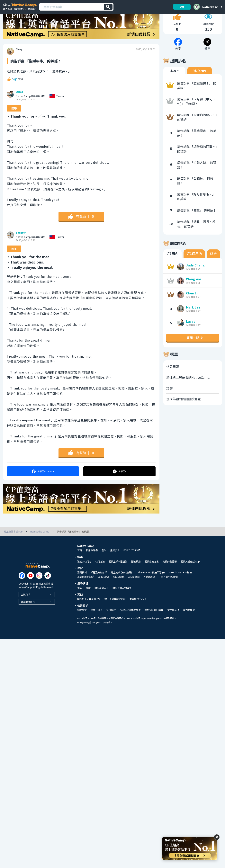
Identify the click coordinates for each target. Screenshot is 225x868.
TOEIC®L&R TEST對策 (180, 586)
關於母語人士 (102, 601)
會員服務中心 (138, 612)
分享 (43, 485)
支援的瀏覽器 (170, 575)
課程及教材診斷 (99, 586)
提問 (180, 7)
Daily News (103, 590)
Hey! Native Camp (168, 590)
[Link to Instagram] (39, 589)
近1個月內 (200, 84)
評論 (88, 601)
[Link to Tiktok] (48, 589)
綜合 (213, 267)
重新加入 (115, 564)
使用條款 (111, 623)
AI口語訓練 (119, 590)
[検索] (108, 7)
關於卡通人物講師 (122, 601)
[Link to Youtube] (31, 589)
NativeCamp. (211, 7)
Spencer (21, 246)
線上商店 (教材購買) (121, 586)
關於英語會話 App (190, 575)
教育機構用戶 (28, 615)
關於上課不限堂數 (118, 575)
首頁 (80, 564)
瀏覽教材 (82, 586)
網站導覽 (82, 623)
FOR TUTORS (132, 564)
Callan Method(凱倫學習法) (150, 586)
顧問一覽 (193, 351)
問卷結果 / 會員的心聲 (89, 612)
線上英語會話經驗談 (115, 612)
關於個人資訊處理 (154, 623)
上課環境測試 (85, 590)
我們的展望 (189, 623)
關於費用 (136, 575)
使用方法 (100, 575)
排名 (80, 601)
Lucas (19, 105)
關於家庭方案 (152, 575)
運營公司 (96, 624)
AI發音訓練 (149, 590)
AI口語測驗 (134, 590)
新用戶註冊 (92, 564)
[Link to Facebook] (22, 589)
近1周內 (174, 84)
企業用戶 (25, 608)
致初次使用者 (84, 575)
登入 (104, 564)
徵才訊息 (173, 624)
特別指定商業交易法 (130, 623)
